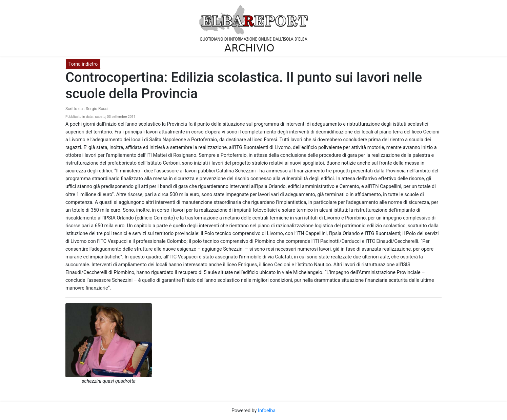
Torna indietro (83, 64)
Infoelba (267, 411)
